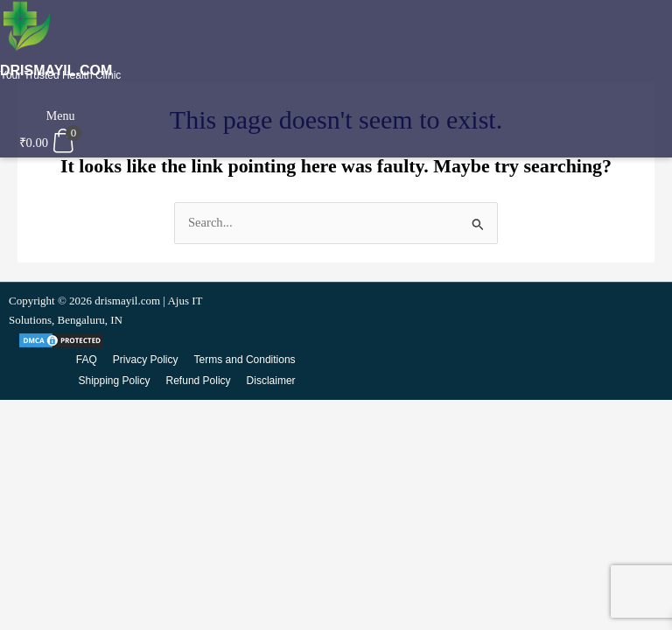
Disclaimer (271, 381)
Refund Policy (199, 381)
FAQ (87, 360)
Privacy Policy (146, 360)
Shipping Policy (114, 381)
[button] (58, 104)
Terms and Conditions (245, 360)
